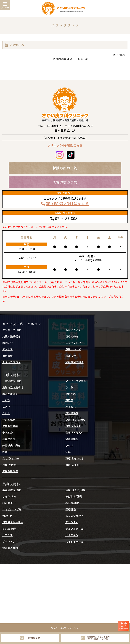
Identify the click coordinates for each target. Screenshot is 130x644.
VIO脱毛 (7, 516)
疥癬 (68, 452)
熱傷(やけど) (10, 465)
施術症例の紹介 (74, 362)
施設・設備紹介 (11, 336)
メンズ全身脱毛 (74, 516)
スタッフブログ (11, 362)
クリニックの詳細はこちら (65, 145)
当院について (73, 330)
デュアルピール (74, 529)
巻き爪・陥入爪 (74, 432)
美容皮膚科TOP (12, 490)
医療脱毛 (71, 509)
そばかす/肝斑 (74, 496)
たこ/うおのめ (11, 458)
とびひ (6, 400)
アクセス (7, 349)
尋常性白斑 (9, 439)
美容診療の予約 (65, 182)
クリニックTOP (12, 330)
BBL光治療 (9, 529)
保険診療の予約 (65, 168)
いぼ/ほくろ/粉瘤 (76, 420)
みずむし (71, 407)
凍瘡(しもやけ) (74, 458)
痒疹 (5, 452)
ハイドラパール (74, 542)
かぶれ (69, 387)
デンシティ (72, 522)
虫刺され (71, 394)
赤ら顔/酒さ (72, 503)
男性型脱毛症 (10, 471)
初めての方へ (73, 336)
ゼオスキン (72, 535)
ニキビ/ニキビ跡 (12, 509)
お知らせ (71, 356)
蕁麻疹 (69, 400)
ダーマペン (9, 542)
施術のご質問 (10, 548)
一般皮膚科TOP (12, 381)
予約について (73, 349)
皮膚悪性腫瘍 (10, 426)
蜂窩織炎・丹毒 (11, 445)
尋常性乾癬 (9, 420)
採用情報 (8, 356)
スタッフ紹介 (73, 343)
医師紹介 (8, 343)
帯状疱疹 (8, 432)
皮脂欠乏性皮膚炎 (13, 387)
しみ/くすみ (9, 496)
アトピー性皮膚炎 (76, 381)
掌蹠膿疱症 (72, 439)
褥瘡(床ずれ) (73, 465)
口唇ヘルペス (73, 426)
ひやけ (69, 445)
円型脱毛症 (72, 413)
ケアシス (7, 535)
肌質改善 (8, 503)
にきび (6, 407)
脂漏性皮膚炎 (10, 394)
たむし (6, 413)
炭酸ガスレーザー (13, 522)
